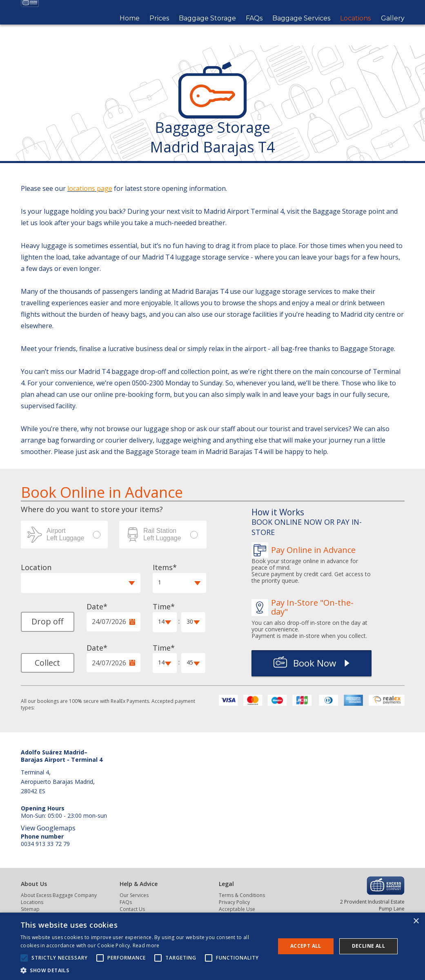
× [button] (416, 921)
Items (163, 567)
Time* (164, 606)
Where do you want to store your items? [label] (92, 509)
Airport (65, 534)
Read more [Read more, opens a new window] (146, 945)
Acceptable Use (237, 909)
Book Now (315, 663)
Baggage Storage (207, 29)
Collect (47, 663)
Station (163, 534)
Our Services (134, 895)
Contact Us (132, 909)
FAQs (254, 29)
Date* (97, 606)
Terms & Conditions (242, 895)
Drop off (47, 621)
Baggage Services (301, 29)
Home (130, 29)
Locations (355, 29)
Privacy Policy (234, 902)
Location (36, 567)
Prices (159, 29)
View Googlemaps (48, 828)
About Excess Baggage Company (59, 895)
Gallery (393, 29)
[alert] (212, 946)
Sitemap (30, 909)
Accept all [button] (306, 946)
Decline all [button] (368, 946)
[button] (81, 583)
